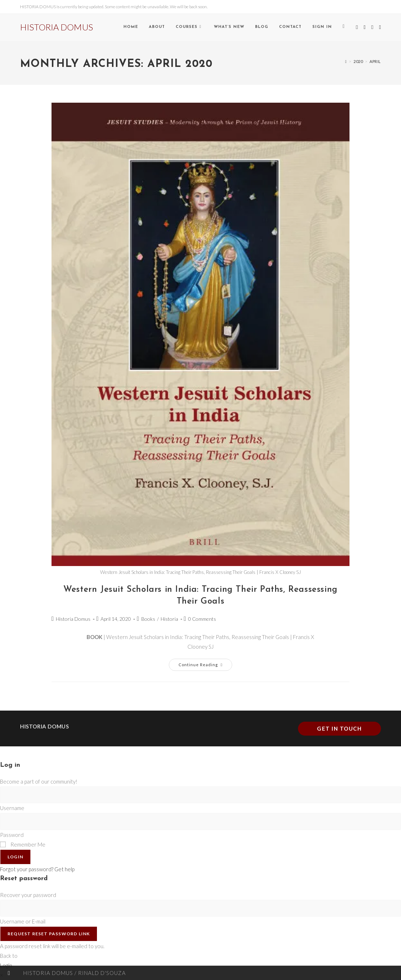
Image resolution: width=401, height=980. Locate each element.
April (375, 61)
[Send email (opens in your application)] (380, 27)
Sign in (322, 27)
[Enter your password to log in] (200, 821)
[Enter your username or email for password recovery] (200, 908)
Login (15, 857)
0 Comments (202, 619)
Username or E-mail (23, 921)
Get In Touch (339, 728)
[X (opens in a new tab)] (357, 27)
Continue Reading (205, 663)
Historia (169, 619)
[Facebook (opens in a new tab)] (364, 27)
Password (12, 835)
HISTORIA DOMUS (57, 27)
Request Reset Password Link (49, 934)
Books (148, 619)
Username (12, 808)
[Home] (346, 61)
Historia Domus (73, 619)
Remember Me (23, 844)
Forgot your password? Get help (37, 869)
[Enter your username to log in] (200, 795)
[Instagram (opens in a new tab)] (372, 27)
